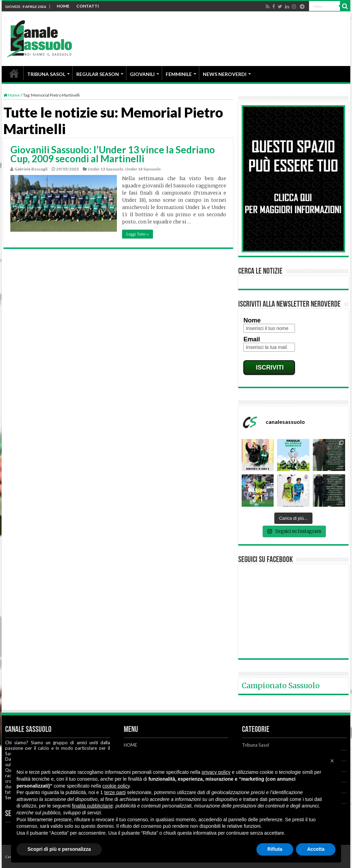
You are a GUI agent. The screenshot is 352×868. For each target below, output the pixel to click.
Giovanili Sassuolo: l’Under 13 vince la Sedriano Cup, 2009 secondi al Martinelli (113, 154)
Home (12, 95)
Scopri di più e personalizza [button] (59, 849)
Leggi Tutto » (137, 234)
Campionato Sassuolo (281, 686)
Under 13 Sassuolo (106, 169)
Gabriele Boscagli (31, 169)
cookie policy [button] (116, 786)
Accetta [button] (316, 849)
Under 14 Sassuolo (143, 169)
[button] (332, 761)
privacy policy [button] (216, 772)
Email (252, 339)
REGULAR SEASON (98, 74)
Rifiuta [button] (275, 849)
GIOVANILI (142, 74)
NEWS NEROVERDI (225, 74)
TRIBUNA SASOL (46, 74)
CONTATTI (88, 6)
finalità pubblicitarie (92, 806)
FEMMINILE (179, 74)
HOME (63, 6)
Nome (252, 320)
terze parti (115, 792)
